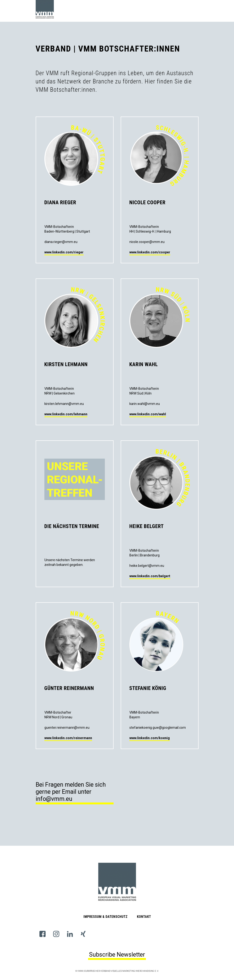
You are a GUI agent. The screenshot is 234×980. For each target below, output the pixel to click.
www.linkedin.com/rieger (64, 252)
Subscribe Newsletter (117, 955)
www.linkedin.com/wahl (148, 414)
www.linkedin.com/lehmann (66, 414)
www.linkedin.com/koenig (150, 738)
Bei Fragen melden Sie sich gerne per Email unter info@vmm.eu (71, 792)
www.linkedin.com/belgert (150, 576)
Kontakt (144, 917)
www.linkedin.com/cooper (150, 252)
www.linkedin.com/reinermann (68, 738)
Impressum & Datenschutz (105, 917)
